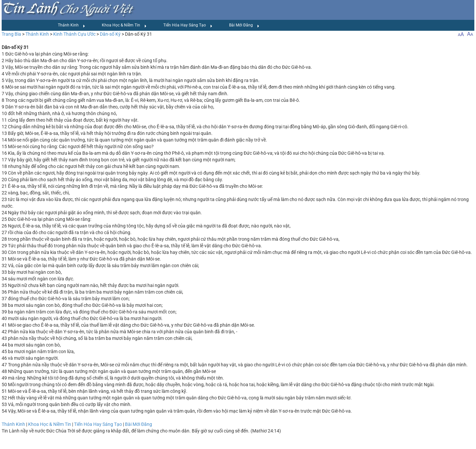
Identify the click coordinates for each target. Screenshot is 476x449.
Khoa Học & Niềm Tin (124, 25)
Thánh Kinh (72, 25)
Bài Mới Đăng (244, 25)
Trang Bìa (11, 34)
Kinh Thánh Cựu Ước (74, 34)
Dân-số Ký (110, 34)
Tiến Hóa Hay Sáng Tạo (188, 25)
